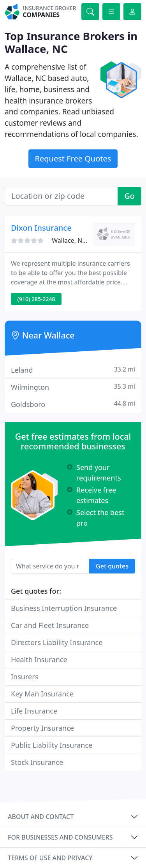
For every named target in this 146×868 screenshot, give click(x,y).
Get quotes (112, 566)
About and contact (41, 817)
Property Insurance (42, 728)
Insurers (25, 677)
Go (129, 196)
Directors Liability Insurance (57, 642)
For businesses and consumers (60, 837)
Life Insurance (34, 711)
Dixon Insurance (41, 228)
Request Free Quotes (73, 159)
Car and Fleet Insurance (50, 625)
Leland (73, 370)
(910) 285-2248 (36, 299)
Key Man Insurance (42, 694)
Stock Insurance (37, 762)
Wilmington (73, 387)
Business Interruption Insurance (64, 608)
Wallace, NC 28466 (79, 240)
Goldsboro (73, 404)
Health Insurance (39, 659)
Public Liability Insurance (52, 745)
